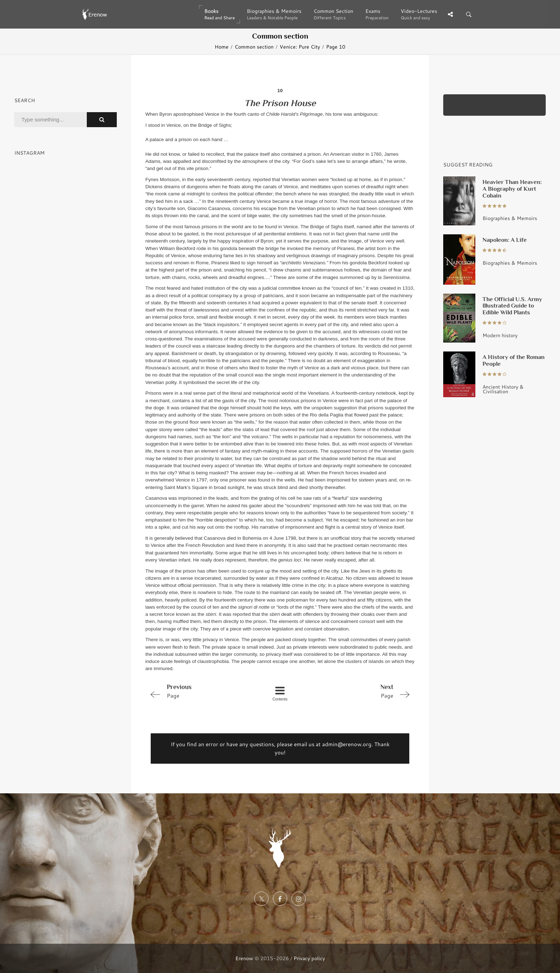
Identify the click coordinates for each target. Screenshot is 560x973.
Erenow (244, 958)
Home (222, 47)
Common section (254, 47)
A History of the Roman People (514, 360)
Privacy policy (309, 958)
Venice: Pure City (300, 47)
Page (199, 691)
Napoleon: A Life (505, 240)
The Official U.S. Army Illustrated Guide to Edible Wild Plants (512, 306)
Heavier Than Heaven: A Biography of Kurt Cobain (512, 189)
